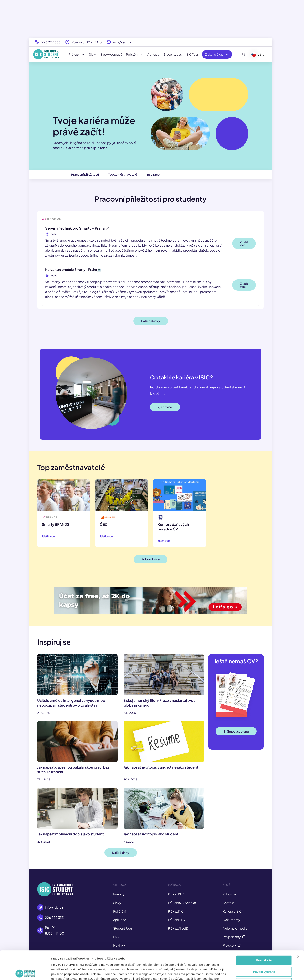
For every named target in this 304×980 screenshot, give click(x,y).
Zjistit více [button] (244, 243)
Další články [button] (121, 853)
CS (256, 54)
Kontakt (229, 903)
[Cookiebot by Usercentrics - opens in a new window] (25, 972)
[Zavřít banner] (298, 928)
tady (155, 960)
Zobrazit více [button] (151, 559)
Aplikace (153, 54)
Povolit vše (264, 932)
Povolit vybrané (264, 943)
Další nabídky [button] (151, 321)
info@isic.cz (122, 42)
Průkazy (77, 54)
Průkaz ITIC (176, 911)
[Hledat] (244, 54)
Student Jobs (173, 54)
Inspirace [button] (153, 174)
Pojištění (135, 54)
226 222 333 (51, 42)
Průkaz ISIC (176, 894)
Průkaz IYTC (176, 920)
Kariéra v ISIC (232, 911)
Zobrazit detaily (213, 972)
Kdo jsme (230, 894)
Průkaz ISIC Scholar (182, 903)
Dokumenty (231, 920)
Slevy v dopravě (111, 54)
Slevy (93, 54)
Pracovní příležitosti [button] (85, 174)
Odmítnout (264, 954)
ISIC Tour (192, 54)
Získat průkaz (217, 54)
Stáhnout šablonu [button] (236, 731)
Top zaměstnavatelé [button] (123, 174)
